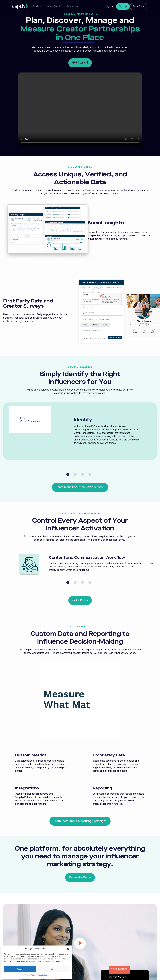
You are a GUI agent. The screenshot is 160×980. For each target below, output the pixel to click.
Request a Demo (80, 877)
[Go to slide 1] (68, 474)
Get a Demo (139, 6)
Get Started (80, 63)
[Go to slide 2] (75, 474)
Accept (20, 969)
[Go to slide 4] (90, 474)
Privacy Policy (42, 975)
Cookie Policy (30, 975)
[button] (68, 949)
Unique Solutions (55, 6)
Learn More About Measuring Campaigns (80, 821)
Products (37, 6)
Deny (53, 969)
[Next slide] (152, 564)
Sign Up (123, 7)
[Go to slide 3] (83, 474)
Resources (72, 6)
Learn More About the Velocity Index (80, 487)
